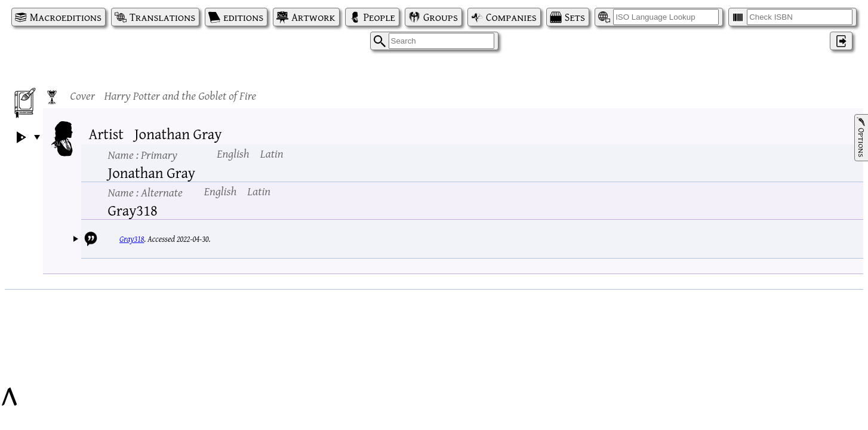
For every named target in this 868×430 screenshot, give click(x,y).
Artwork (313, 17)
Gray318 (132, 239)
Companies (511, 17)
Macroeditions (66, 17)
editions (243, 17)
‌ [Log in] (841, 41)
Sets (575, 17)
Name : (143, 154)
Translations (162, 17)
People (379, 17)
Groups (441, 17)
